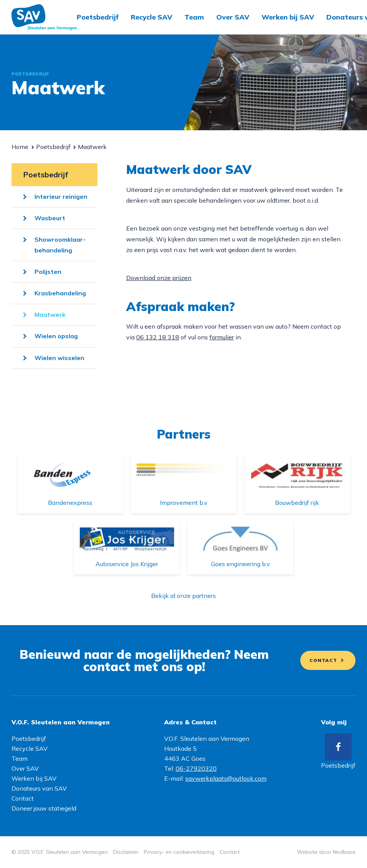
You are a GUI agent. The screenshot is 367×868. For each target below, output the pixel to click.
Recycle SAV (151, 17)
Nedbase (344, 852)
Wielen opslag (56, 336)
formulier (222, 337)
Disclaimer (126, 852)
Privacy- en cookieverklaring (179, 852)
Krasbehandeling (60, 293)
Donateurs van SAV (39, 788)
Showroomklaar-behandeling (60, 245)
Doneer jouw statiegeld (44, 808)
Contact (323, 660)
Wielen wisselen (59, 358)
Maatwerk (50, 314)
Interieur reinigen (61, 197)
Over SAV (233, 17)
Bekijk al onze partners (183, 596)
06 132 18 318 (158, 337)
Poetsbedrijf (98, 17)
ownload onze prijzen (161, 278)
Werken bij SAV (288, 17)
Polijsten (48, 272)
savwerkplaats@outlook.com (226, 778)
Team (194, 17)
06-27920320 (196, 768)
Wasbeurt (50, 218)
